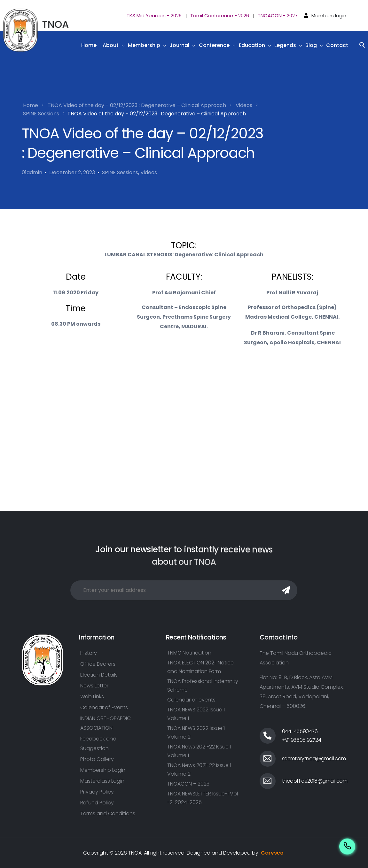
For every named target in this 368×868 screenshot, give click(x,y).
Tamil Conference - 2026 (220, 15)
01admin (32, 172)
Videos (149, 172)
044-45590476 (300, 731)
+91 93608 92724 (302, 740)
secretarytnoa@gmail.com (314, 759)
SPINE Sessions (120, 172)
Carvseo (272, 853)
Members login (329, 15)
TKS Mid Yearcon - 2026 (154, 15)
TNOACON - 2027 (278, 15)
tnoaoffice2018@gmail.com (315, 781)
